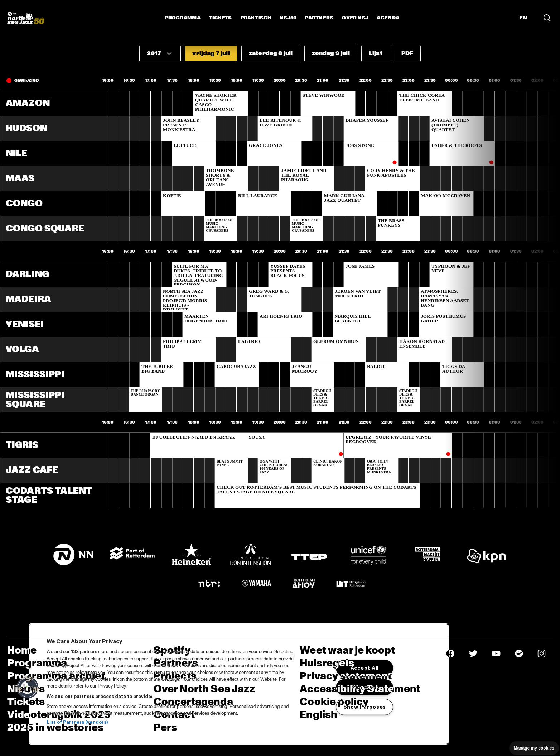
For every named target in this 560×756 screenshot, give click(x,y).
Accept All (365, 668)
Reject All (365, 687)
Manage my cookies (534, 748)
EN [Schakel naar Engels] (523, 18)
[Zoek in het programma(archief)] (547, 18)
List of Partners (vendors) (77, 722)
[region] (239, 684)
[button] (160, 53)
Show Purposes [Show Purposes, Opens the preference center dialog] (365, 707)
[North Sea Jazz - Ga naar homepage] (26, 18)
